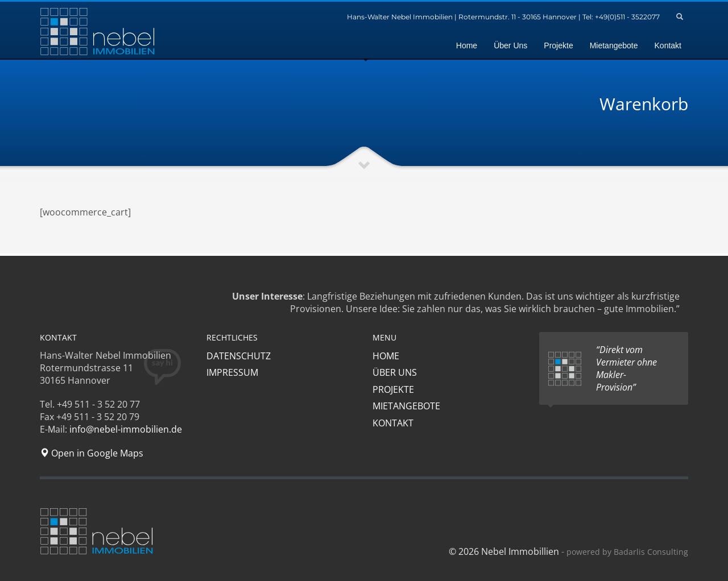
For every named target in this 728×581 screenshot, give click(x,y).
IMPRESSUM (232, 372)
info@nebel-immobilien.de (126, 429)
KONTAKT (393, 423)
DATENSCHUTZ (239, 356)
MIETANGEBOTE (406, 406)
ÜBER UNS (395, 372)
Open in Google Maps (92, 453)
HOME (386, 356)
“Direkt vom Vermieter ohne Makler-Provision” (626, 368)
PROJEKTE (393, 389)
